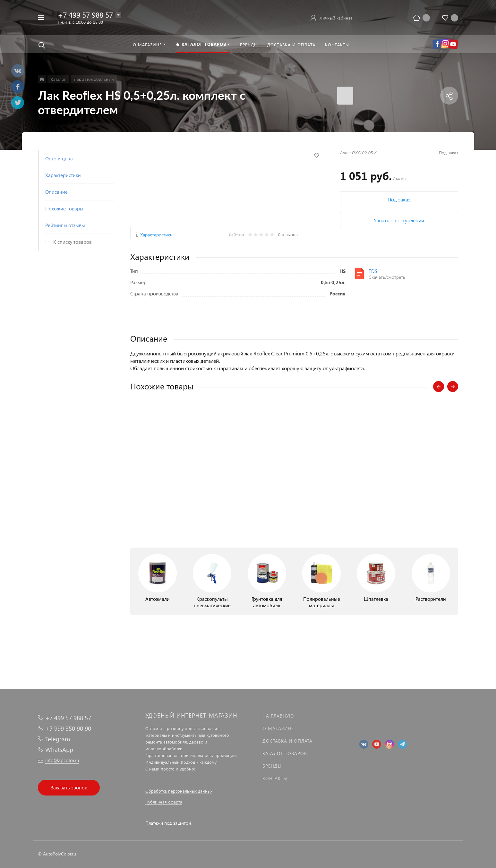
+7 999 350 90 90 (68, 728)
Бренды (272, 766)
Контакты (275, 778)
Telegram (58, 739)
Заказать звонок (69, 787)
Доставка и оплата (287, 741)
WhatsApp (59, 749)
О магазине (278, 728)
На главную (278, 716)
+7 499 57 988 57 (85, 15)
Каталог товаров (285, 753)
